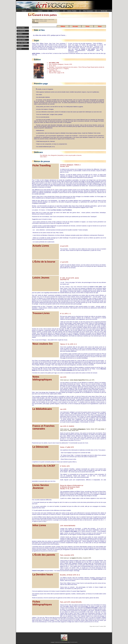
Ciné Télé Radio (22, 43)
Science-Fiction (22, 37)
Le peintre (20, 46)
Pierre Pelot (21, 28)
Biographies (56, 11)
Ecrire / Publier (72, 11)
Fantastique (35, 23)
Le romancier (21, 31)
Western (20, 34)
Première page (41, 84)
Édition (37, 60)
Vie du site (104, 11)
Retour (100, 26)
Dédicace (38, 152)
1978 (33, 21)
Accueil (24, 11)
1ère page (75, 26)
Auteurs (40, 11)
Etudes (19, 49)
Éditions (63, 26)
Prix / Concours (88, 11)
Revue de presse (42, 161)
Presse (88, 26)
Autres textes (21, 40)
